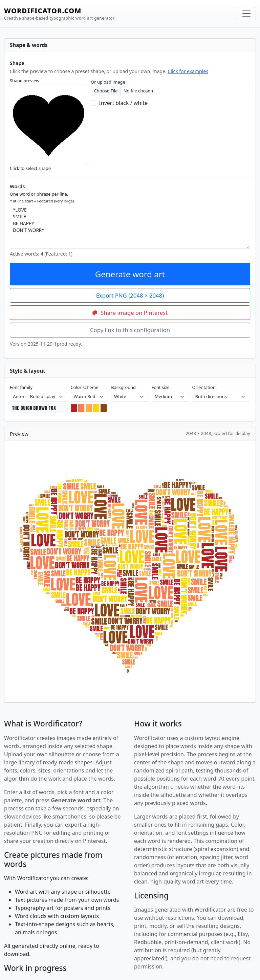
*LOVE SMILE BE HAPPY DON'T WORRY (130, 227)
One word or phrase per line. (42, 197)
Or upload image (108, 82)
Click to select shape (30, 168)
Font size (161, 387)
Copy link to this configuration (130, 330)
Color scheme (85, 387)
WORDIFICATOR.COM (59, 14)
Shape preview (25, 81)
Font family (21, 387)
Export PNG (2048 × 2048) (130, 295)
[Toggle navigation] (246, 14)
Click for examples (188, 71)
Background (123, 387)
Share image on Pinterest (130, 313)
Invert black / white (123, 103)
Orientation (204, 387)
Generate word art (130, 274)
